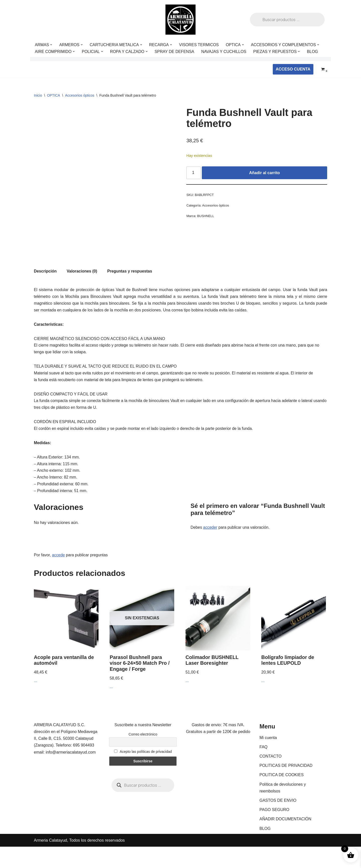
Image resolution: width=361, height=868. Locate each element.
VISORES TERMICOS (200, 45)
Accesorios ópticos (80, 95)
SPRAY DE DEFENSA (175, 52)
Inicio (38, 95)
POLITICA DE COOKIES (282, 796)
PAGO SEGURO (274, 831)
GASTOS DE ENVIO (278, 822)
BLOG (314, 52)
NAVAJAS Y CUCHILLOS (225, 52)
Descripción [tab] (45, 290)
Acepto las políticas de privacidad (143, 773)
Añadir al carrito (265, 173)
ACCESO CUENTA (293, 69)
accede (59, 576)
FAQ (263, 768)
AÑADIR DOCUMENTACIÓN (285, 840)
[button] (51, 45)
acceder (210, 548)
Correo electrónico (143, 756)
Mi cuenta (268, 759)
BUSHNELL (206, 216)
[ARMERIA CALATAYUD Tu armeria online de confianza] (180, 20)
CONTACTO (270, 778)
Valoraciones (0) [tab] (82, 290)
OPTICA (54, 95)
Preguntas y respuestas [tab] (130, 290)
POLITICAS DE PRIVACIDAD (286, 787)
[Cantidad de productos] (194, 173)
